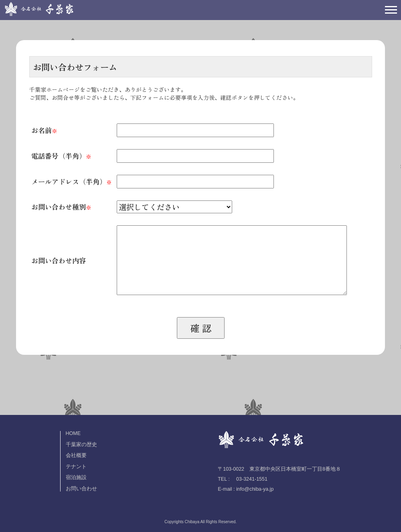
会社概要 (76, 455)
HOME (73, 433)
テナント (76, 467)
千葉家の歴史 (81, 445)
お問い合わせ (81, 489)
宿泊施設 (76, 477)
